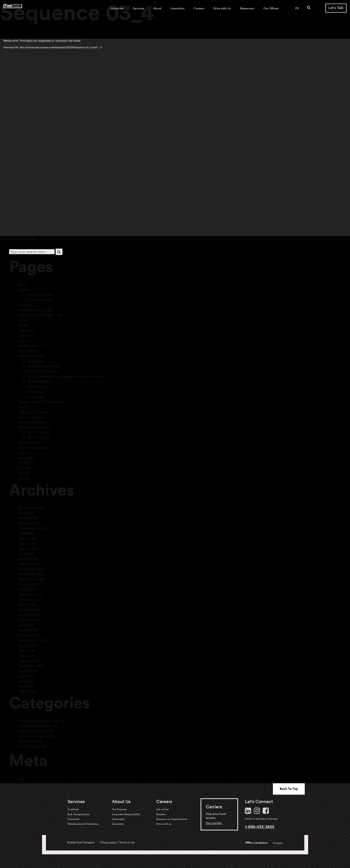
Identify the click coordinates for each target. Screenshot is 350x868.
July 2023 (26, 554)
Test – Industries (31, 417)
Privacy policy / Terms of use (41, 402)
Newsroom (247, 8)
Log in (23, 778)
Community (118, 819)
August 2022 (28, 584)
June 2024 (27, 538)
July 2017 (26, 676)
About (157, 8)
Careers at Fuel (40, 295)
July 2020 (26, 625)
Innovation (178, 8)
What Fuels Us (39, 432)
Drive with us (164, 824)
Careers (199, 8)
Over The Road (30, 356)
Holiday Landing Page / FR (40, 315)
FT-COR (25, 453)
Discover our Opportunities (172, 819)
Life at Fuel (163, 809)
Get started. (214, 823)
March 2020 (28, 630)
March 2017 (28, 691)
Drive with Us (222, 8)
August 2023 (28, 548)
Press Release (29, 746)
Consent (25, 305)
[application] (175, 137)
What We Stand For (34, 427)
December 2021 (31, 599)
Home (23, 320)
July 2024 (26, 533)
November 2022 (31, 574)
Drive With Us (30, 443)
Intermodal (36, 397)
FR (297, 8)
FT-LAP (24, 473)
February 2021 (29, 610)
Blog (22, 284)
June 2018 (26, 650)
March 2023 (28, 559)
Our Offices (271, 8)
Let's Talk (336, 8)
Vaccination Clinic (33, 422)
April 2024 (26, 543)
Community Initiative (35, 726)
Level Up (25, 341)
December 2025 (31, 508)
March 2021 (28, 604)
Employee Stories (32, 731)
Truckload (35, 361)
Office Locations (256, 843)
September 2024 (32, 528)
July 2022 (26, 589)
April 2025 (26, 513)
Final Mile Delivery (43, 371)
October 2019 (29, 635)
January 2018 (29, 661)
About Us (121, 801)
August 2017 (28, 671)
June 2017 (26, 681)
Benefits (161, 814)
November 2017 (31, 666)
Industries (117, 8)
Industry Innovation (34, 736)
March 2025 (28, 518)
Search (24, 407)
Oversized (35, 392)
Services (138, 8)
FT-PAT (24, 463)
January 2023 (29, 564)
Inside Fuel (27, 741)
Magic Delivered (32, 346)
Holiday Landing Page (36, 310)
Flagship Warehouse (35, 448)
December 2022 (31, 569)
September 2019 (31, 640)
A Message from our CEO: (40, 721)
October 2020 (30, 620)
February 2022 (30, 594)
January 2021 (29, 615)
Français (278, 843)
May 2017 (26, 686)
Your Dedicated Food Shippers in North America (66, 376)
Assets (24, 478)
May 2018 (26, 655)
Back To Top (289, 789)
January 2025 (29, 523)
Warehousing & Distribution (83, 824)
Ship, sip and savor (33, 412)
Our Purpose (119, 809)
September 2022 (32, 579)
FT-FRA (24, 468)
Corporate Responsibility (126, 814)
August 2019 (28, 645)
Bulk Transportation (43, 366)
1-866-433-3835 (260, 827)
